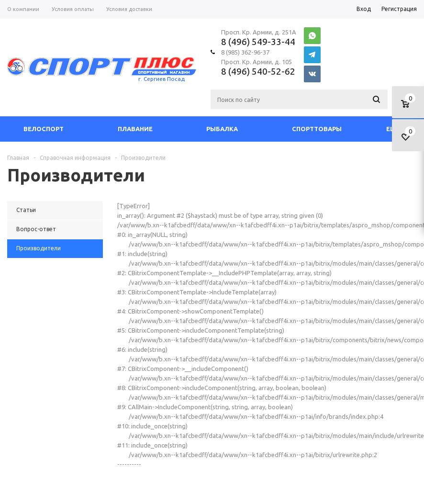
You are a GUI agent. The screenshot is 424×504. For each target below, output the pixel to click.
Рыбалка (222, 129)
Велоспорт (44, 129)
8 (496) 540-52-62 (258, 71)
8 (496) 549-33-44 (258, 42)
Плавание (135, 129)
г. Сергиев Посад (162, 79)
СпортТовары (317, 129)
